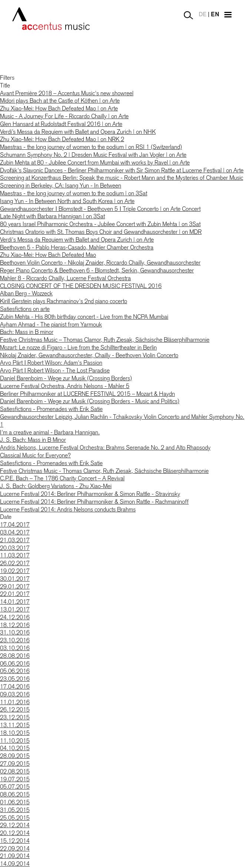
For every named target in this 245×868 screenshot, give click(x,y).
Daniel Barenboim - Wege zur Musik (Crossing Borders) (66, 378)
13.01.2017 (15, 609)
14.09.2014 (15, 864)
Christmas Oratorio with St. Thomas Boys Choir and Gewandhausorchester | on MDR (101, 232)
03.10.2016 (15, 648)
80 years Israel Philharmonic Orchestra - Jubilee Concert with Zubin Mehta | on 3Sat (100, 224)
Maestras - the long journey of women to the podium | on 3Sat (74, 193)
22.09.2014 (15, 849)
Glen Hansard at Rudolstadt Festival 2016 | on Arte (61, 124)
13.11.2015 (15, 725)
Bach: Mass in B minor (27, 332)
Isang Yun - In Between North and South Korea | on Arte (67, 201)
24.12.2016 (15, 617)
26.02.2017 (15, 563)
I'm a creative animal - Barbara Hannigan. (50, 432)
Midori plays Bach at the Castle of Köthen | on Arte (60, 101)
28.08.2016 (15, 656)
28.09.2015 (15, 756)
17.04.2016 (15, 687)
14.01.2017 (15, 602)
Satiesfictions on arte (25, 309)
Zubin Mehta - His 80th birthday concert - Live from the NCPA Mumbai (84, 317)
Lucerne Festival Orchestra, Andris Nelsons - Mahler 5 (65, 386)
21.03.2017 (15, 540)
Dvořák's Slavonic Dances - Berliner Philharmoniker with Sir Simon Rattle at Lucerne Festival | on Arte (122, 170)
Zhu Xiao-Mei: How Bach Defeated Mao (48, 255)
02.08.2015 (15, 771)
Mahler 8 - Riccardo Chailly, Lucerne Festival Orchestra (65, 278)
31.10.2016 (15, 632)
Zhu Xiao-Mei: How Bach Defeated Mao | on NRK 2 (62, 139)
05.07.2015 (15, 787)
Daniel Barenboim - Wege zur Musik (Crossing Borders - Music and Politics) (90, 401)
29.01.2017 (15, 587)
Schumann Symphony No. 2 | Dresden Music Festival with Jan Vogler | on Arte (93, 155)
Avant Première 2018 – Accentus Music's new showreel (67, 93)
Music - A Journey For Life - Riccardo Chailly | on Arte (64, 116)
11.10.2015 (15, 741)
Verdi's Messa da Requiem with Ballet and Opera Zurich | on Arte (77, 240)
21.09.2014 (15, 856)
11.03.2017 (15, 555)
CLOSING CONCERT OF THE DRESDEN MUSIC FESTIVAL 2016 (81, 286)
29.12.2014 (15, 825)
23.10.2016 (15, 640)
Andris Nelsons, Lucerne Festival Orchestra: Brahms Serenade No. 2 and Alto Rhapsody (105, 448)
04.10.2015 (15, 748)
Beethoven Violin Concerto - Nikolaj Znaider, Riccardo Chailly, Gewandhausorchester (100, 263)
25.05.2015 (15, 818)
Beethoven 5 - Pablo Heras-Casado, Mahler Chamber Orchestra (77, 247)
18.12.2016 (15, 625)
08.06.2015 (15, 794)
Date (6, 517)
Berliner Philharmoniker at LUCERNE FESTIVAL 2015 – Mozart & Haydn (87, 394)
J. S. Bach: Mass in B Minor (33, 440)
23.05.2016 (15, 679)
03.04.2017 (15, 532)
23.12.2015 (15, 717)
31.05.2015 (15, 810)
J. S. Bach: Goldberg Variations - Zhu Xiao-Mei (56, 486)
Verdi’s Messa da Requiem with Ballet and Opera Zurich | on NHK (78, 132)
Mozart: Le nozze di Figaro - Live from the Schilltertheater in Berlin (78, 347)
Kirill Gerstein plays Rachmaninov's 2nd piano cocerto (64, 301)
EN (215, 15)
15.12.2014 (15, 841)
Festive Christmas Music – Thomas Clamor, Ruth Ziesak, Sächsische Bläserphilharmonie (105, 340)
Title (5, 85)
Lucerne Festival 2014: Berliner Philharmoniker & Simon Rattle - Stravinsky (90, 494)
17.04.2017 (15, 525)
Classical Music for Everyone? (35, 455)
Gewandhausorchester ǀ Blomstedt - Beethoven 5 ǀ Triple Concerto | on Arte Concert (100, 209)
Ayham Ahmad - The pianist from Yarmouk (51, 324)
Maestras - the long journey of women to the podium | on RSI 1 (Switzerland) (91, 147)
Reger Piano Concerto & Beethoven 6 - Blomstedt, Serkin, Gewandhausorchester (97, 270)
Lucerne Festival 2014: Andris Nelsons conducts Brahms (68, 509)
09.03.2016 (15, 694)
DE (203, 15)
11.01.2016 (15, 702)
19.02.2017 (15, 571)
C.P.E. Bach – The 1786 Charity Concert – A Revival (62, 478)
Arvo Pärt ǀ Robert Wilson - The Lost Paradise (55, 370)
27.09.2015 (15, 764)
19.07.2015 (15, 779)
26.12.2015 (15, 710)
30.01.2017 (15, 579)
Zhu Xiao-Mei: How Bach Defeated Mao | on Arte (59, 108)
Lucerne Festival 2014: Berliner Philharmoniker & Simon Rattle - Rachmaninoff (94, 502)
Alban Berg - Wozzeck (26, 293)
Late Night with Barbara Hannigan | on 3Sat (52, 216)
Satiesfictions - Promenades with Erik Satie (51, 409)
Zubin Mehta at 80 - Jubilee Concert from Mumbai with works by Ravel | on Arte (95, 163)
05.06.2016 (15, 671)
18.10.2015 (15, 733)
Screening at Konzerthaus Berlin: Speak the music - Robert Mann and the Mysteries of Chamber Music (122, 178)
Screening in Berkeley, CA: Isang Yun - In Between (61, 185)
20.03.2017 (15, 548)
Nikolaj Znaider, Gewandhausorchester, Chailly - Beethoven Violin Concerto (89, 355)
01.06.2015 (15, 802)
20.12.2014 (15, 833)
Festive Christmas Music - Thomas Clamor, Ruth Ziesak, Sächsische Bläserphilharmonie (104, 471)
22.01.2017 (15, 594)
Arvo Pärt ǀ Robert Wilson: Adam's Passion (51, 363)
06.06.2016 (15, 664)
